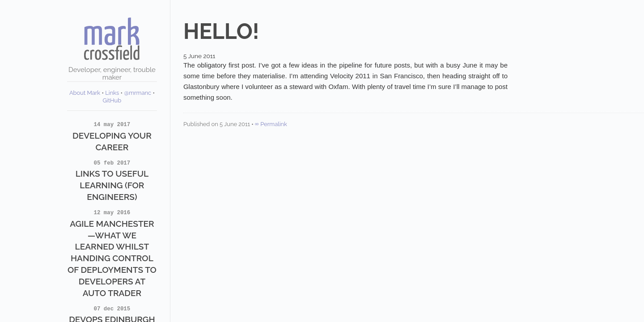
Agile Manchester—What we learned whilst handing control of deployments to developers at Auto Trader (112, 253)
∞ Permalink (271, 124)
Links (112, 93)
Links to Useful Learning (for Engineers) (112, 180)
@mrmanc (138, 93)
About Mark (85, 93)
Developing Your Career (112, 136)
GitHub (112, 100)
